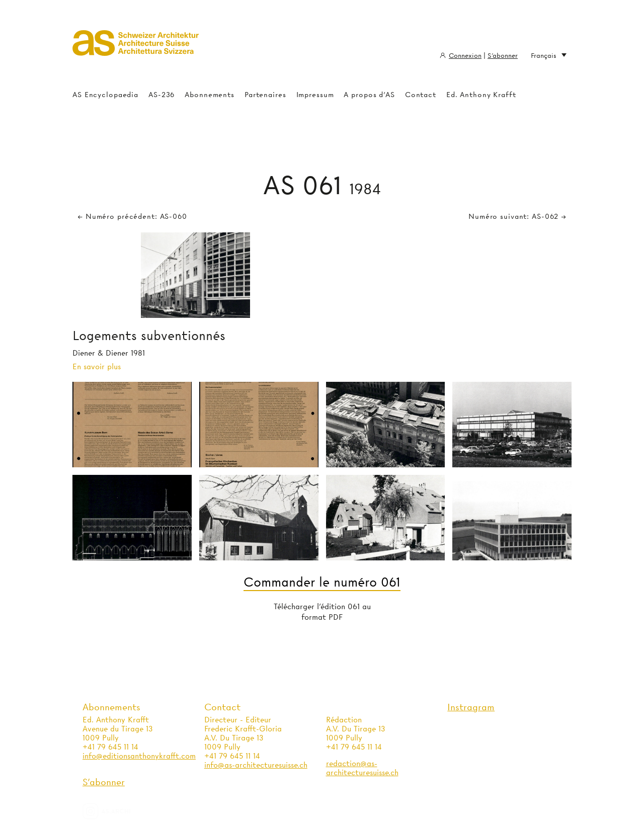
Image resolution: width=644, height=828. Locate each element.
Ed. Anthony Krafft (481, 95)
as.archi (119, 811)
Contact (421, 95)
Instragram (471, 707)
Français (549, 56)
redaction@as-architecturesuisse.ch (362, 768)
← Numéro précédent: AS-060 (132, 216)
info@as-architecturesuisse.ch (256, 765)
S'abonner (503, 55)
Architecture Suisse (136, 48)
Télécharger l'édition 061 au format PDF (322, 612)
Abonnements (210, 95)
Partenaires (265, 95)
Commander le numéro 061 (322, 583)
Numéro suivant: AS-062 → (517, 216)
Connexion (465, 55)
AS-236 (162, 95)
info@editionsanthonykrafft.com (139, 756)
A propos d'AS (369, 95)
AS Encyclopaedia (105, 95)
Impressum (315, 95)
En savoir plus (97, 367)
